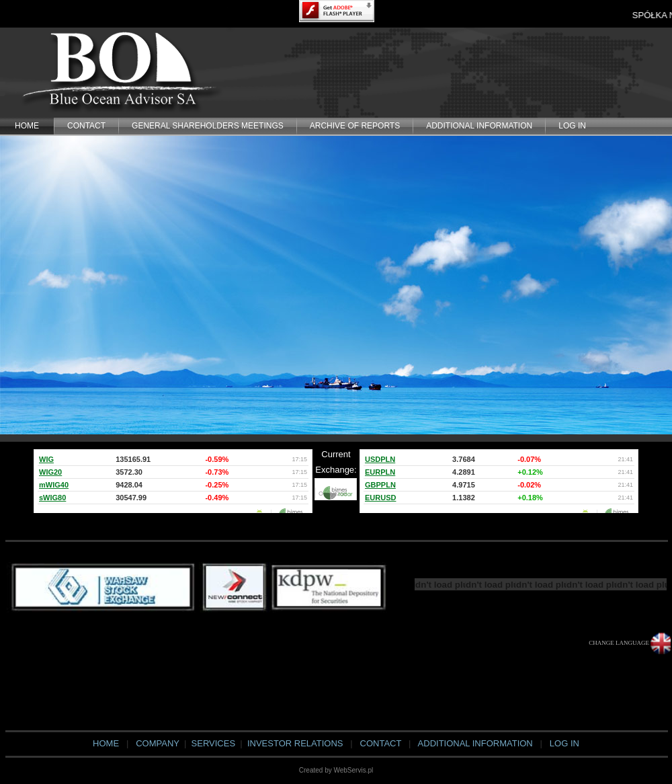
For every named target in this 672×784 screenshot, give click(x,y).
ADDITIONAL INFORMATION (479, 126)
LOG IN (572, 126)
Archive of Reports (355, 126)
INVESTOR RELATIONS (295, 743)
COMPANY (158, 743)
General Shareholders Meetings (208, 126)
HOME (27, 126)
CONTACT (86, 126)
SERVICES (212, 743)
